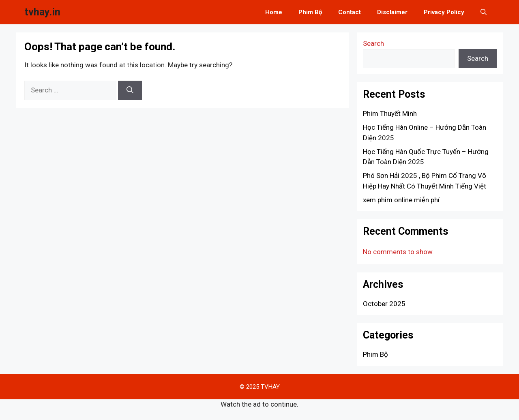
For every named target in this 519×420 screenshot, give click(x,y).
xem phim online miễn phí (401, 200)
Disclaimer (392, 12)
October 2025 (384, 304)
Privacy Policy (444, 12)
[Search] (130, 90)
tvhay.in (42, 12)
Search (373, 43)
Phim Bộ (310, 12)
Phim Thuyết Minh (390, 114)
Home (274, 12)
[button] (484, 12)
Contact (350, 12)
